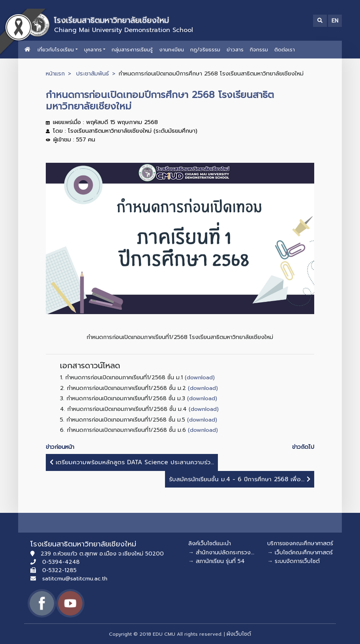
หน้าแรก (55, 73)
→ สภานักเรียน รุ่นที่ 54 (217, 561)
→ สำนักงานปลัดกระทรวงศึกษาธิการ (232, 553)
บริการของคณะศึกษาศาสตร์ (300, 543)
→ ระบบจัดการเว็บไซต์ (293, 561)
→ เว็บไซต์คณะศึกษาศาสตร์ (300, 553)
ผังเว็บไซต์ (239, 634)
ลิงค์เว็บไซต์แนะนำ (210, 543)
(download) (200, 377)
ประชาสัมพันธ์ (93, 73)
